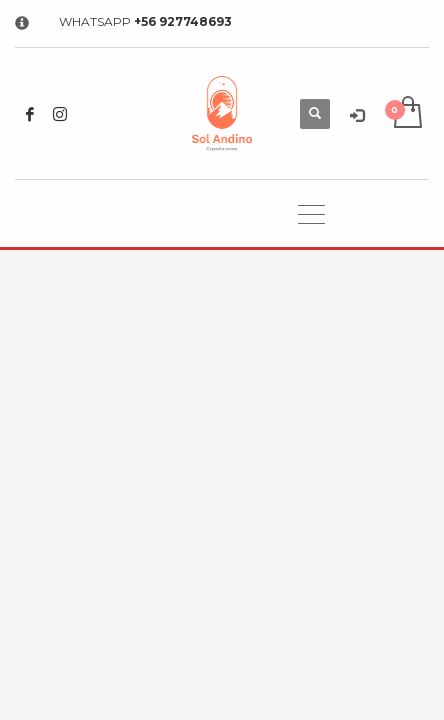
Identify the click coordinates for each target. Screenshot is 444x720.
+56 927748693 (183, 21)
